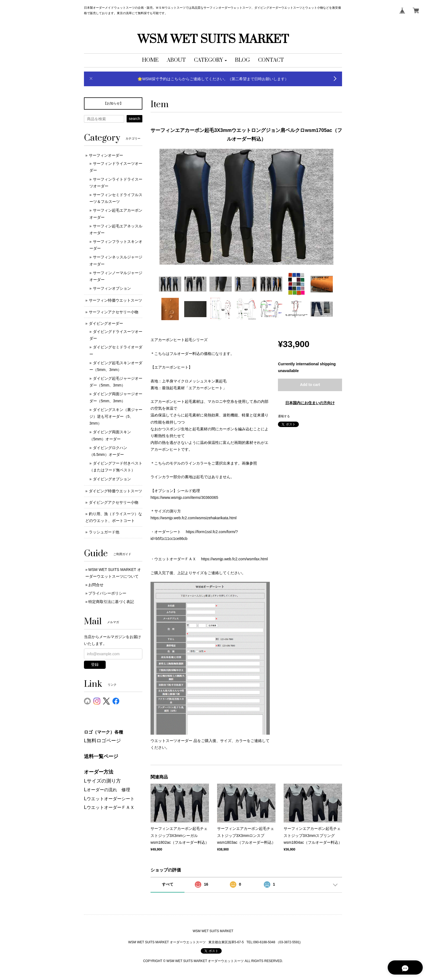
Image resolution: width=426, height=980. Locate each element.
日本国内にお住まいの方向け (310, 403)
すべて (168, 884)
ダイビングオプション (112, 479)
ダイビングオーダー (106, 323)
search (134, 119)
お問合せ (96, 585)
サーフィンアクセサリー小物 (114, 312)
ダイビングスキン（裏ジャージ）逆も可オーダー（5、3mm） (116, 416)
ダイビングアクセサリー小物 (114, 502)
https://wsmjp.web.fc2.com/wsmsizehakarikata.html (194, 518)
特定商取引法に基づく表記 (111, 602)
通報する (284, 416)
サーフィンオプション (112, 288)
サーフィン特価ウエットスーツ (115, 300)
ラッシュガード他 (104, 532)
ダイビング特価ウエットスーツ (115, 491)
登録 (95, 664)
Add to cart (310, 385)
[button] (210, 60)
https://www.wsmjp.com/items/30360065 (184, 497)
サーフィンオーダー (106, 155)
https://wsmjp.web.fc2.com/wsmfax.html (234, 559)
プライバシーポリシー (107, 593)
